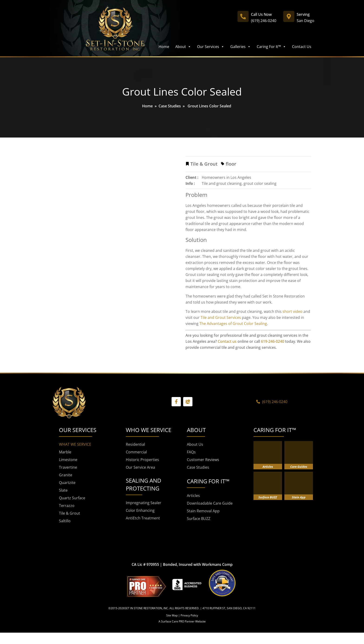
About (183, 47)
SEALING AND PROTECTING (143, 484)
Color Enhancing (140, 510)
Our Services (211, 47)
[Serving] (289, 16)
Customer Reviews (203, 460)
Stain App (299, 497)
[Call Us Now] (243, 16)
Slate (63, 490)
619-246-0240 (273, 341)
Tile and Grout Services (221, 317)
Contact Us (302, 47)
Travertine (68, 467)
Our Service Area (140, 467)
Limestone (68, 460)
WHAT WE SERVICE (75, 444)
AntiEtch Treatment (143, 518)
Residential (135, 444)
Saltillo (65, 521)
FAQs (191, 452)
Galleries (240, 47)
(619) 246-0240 (264, 21)
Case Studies (170, 106)
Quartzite (67, 483)
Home (164, 47)
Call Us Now (261, 14)
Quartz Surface (72, 498)
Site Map (172, 615)
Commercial (136, 452)
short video (292, 311)
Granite (66, 475)
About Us (195, 444)
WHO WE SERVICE (149, 430)
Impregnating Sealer (144, 503)
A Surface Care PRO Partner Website (182, 621)
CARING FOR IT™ (275, 430)
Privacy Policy (189, 615)
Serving (303, 14)
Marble (65, 452)
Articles (193, 496)
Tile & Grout (70, 513)
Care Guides (299, 467)
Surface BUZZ (199, 519)
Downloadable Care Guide (210, 503)
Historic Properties (142, 460)
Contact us (227, 341)
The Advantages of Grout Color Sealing (233, 324)
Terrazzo (67, 506)
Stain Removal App (203, 511)
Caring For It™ (271, 47)
